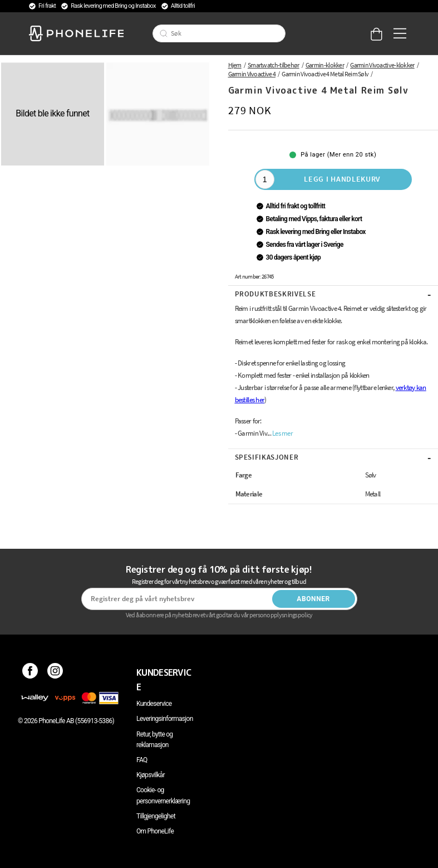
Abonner (313, 599)
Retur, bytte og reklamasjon (154, 740)
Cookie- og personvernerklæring (163, 795)
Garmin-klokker (325, 65)
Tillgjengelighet (156, 816)
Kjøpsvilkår (151, 775)
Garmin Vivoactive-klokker (382, 65)
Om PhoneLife (155, 831)
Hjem (235, 65)
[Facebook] (30, 672)
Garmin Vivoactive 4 (252, 74)
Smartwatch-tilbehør (274, 65)
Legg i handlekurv (342, 179)
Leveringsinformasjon (165, 719)
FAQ (142, 760)
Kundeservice (154, 704)
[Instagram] (55, 672)
